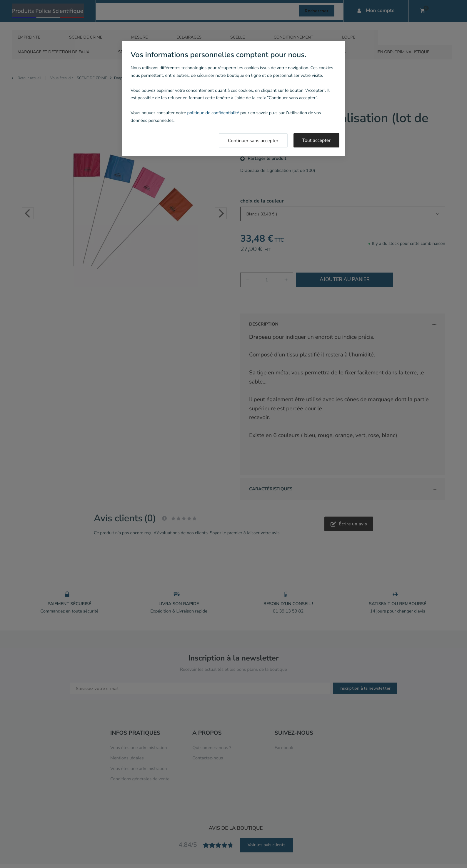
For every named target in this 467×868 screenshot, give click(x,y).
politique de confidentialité (213, 113)
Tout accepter (317, 140)
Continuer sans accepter (253, 141)
